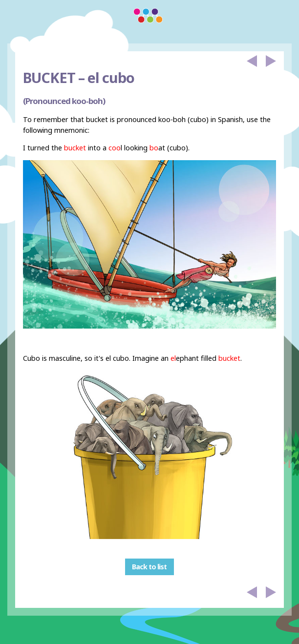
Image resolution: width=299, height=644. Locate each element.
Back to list (149, 567)
